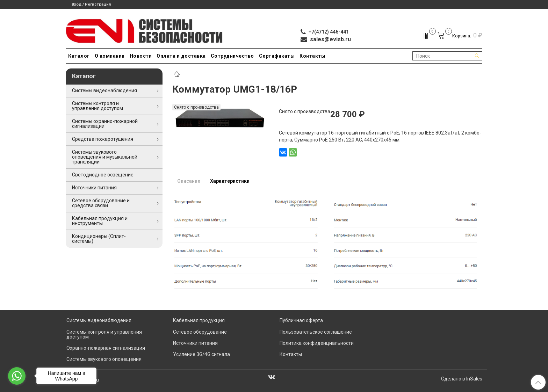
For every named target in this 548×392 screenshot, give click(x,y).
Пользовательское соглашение (316, 332)
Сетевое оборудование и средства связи (101, 203)
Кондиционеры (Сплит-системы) (99, 239)
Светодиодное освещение (103, 175)
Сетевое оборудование (200, 332)
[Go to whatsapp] (17, 376)
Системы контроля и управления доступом (98, 106)
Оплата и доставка (181, 56)
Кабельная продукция (199, 320)
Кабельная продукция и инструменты (100, 221)
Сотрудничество (232, 56)
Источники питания (94, 188)
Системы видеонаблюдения (104, 90)
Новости (141, 56)
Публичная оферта (301, 320)
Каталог (79, 56)
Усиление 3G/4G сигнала (201, 354)
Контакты (312, 56)
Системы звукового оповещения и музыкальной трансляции (105, 157)
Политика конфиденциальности (317, 343)
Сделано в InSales (462, 379)
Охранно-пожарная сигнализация (106, 348)
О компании (110, 56)
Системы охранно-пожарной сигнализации (105, 124)
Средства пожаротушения (103, 139)
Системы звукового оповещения (104, 359)
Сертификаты (277, 56)
